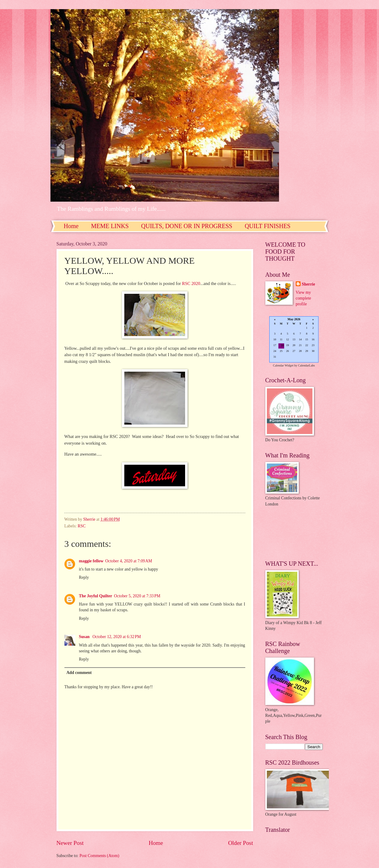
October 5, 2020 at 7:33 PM (137, 596)
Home (71, 226)
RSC (82, 526)
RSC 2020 (191, 283)
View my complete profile (303, 298)
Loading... (294, 340)
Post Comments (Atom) (99, 856)
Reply (84, 577)
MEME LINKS (110, 226)
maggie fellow (91, 561)
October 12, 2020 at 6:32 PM (117, 637)
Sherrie (308, 284)
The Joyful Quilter (96, 596)
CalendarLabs (306, 365)
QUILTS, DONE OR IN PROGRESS (187, 226)
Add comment (79, 673)
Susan (85, 637)
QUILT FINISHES (268, 226)
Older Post (240, 843)
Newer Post (70, 843)
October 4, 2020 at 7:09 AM (129, 561)
